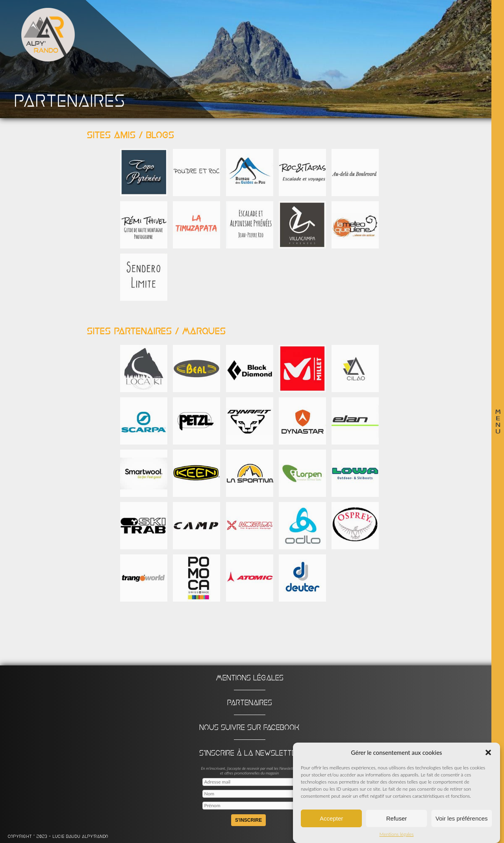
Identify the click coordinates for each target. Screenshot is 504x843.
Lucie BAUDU (67, 837)
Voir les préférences (462, 819)
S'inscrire (248, 820)
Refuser (397, 819)
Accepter (331, 819)
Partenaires (250, 702)
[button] (488, 754)
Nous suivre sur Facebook (249, 727)
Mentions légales (397, 835)
